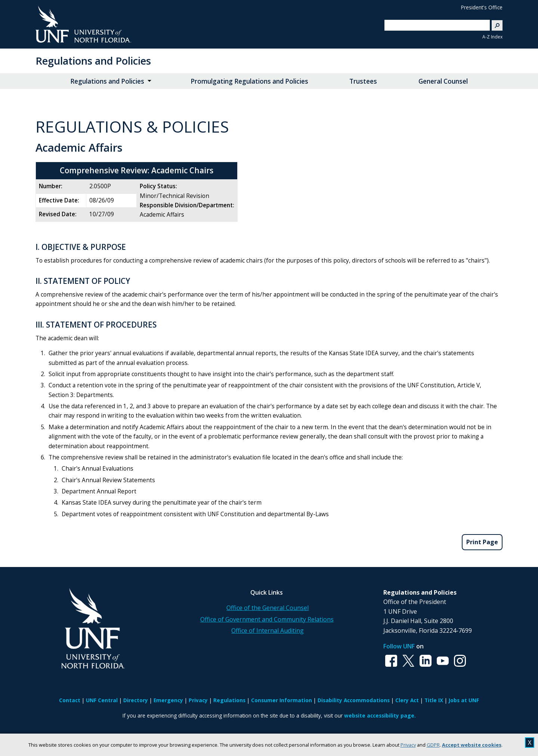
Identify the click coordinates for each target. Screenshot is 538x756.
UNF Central (102, 700)
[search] (434, 25)
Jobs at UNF (464, 700)
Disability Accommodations (354, 700)
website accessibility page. (380, 715)
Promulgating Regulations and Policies (249, 81)
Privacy (408, 745)
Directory (136, 700)
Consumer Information (282, 700)
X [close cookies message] (530, 743)
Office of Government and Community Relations (267, 619)
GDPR (433, 745)
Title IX (434, 700)
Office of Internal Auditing (268, 630)
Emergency (168, 700)
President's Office (482, 7)
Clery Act (407, 700)
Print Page (482, 542)
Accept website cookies (472, 745)
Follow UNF (399, 646)
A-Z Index (492, 37)
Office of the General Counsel (268, 608)
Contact (70, 700)
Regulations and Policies (93, 61)
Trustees (363, 81)
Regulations (229, 700)
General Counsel (443, 81)
